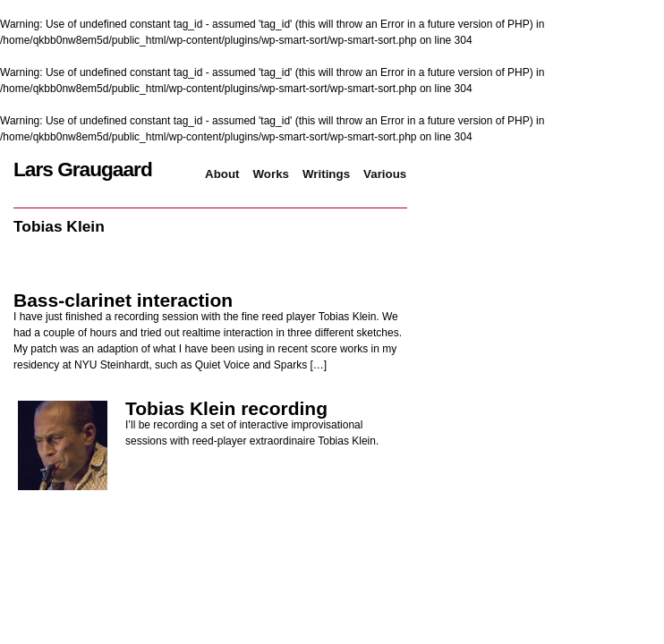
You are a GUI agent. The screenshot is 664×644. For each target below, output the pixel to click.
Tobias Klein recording (226, 408)
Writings (326, 174)
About (222, 174)
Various (385, 174)
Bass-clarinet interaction (123, 300)
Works (272, 174)
